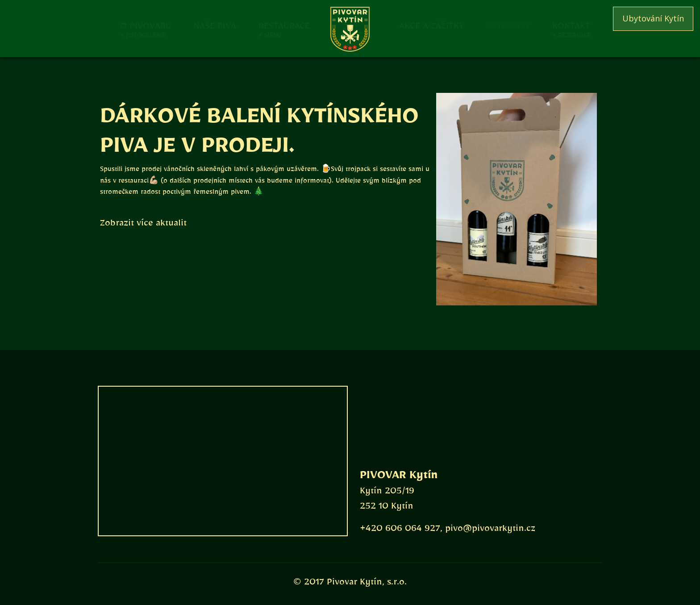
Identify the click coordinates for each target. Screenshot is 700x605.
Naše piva (215, 25)
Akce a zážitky (431, 25)
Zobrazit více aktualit (143, 225)
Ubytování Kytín (653, 18)
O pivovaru (146, 25)
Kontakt (571, 25)
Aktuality (508, 25)
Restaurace (284, 25)
